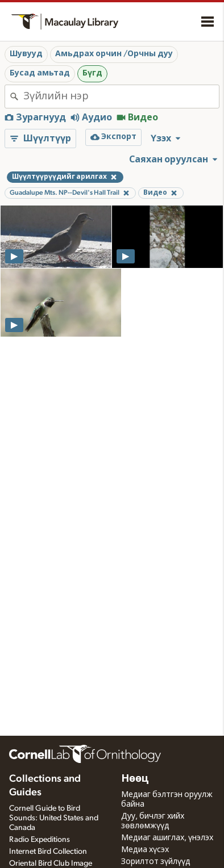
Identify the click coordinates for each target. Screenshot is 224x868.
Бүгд (92, 73)
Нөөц (135, 779)
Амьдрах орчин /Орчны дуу (114, 54)
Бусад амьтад (40, 73)
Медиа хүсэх (145, 850)
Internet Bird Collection (48, 852)
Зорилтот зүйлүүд (156, 862)
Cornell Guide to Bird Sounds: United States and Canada (54, 818)
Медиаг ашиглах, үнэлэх (167, 838)
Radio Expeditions (40, 840)
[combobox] (121, 97)
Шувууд (26, 54)
